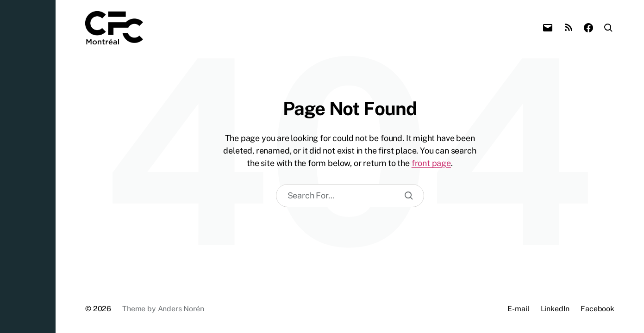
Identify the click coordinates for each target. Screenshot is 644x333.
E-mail (518, 309)
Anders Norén (181, 309)
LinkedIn (555, 309)
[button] (28, 166)
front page (431, 163)
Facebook (597, 309)
